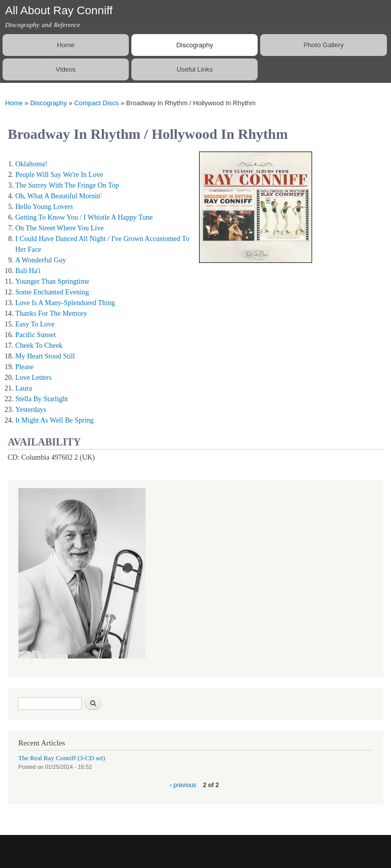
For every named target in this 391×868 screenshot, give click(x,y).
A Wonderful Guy (41, 260)
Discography (194, 45)
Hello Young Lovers (44, 207)
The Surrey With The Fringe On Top (67, 185)
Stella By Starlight (41, 399)
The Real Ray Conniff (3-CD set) (62, 758)
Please (24, 367)
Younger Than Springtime (52, 281)
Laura (24, 388)
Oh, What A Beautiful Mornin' (59, 196)
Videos (66, 69)
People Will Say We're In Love (59, 175)
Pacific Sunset (36, 335)
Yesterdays (31, 410)
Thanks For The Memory (51, 313)
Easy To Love (35, 324)
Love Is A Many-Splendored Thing (65, 303)
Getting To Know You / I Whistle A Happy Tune (84, 217)
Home (66, 45)
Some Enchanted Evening (52, 292)
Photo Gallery (324, 45)
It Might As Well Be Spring (54, 420)
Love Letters (33, 378)
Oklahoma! (31, 164)
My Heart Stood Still (45, 356)
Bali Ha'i (28, 271)
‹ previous (183, 785)
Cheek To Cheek (39, 346)
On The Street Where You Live (60, 228)
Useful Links (195, 69)
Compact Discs (96, 103)
